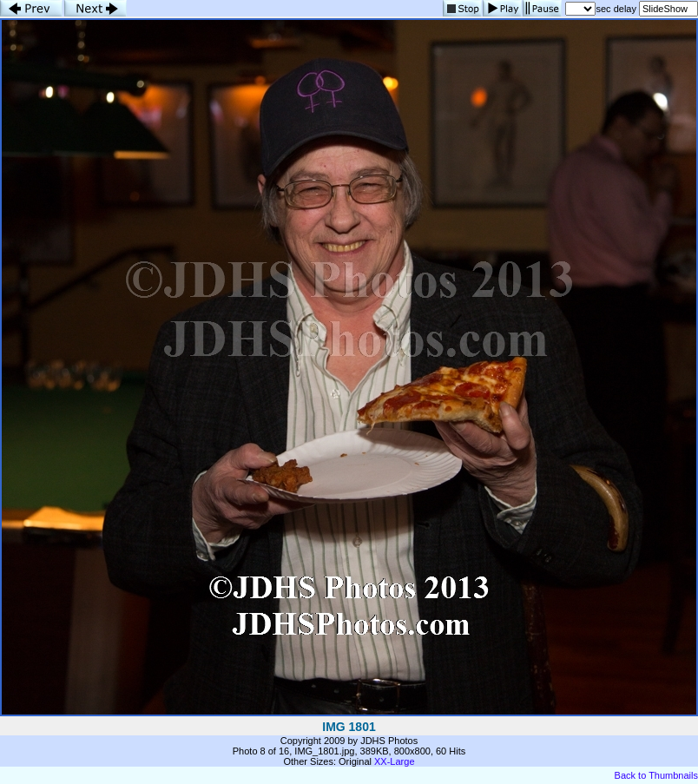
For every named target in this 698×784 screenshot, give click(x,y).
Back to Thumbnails (656, 775)
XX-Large (394, 761)
